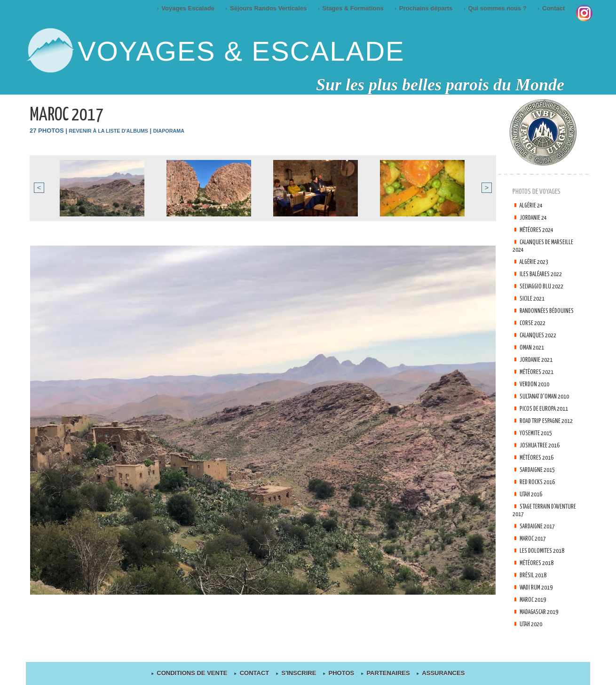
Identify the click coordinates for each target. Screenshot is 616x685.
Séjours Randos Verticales (267, 8)
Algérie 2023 (536, 262)
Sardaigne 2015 (540, 485)
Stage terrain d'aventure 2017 (534, 525)
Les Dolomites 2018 (545, 566)
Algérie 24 (533, 205)
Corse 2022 (534, 323)
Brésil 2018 (535, 590)
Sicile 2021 (534, 299)
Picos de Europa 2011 (547, 416)
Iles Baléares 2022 (544, 274)
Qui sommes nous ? (496, 8)
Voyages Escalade (187, 8)
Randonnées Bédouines (549, 311)
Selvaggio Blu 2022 (545, 286)
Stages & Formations (351, 8)
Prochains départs (424, 8)
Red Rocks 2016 (539, 497)
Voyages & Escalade (241, 51)
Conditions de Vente (193, 673)
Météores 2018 (539, 578)
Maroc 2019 (535, 615)
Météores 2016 (539, 473)
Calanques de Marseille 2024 (533, 246)
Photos (339, 673)
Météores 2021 (539, 372)
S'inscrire (297, 673)
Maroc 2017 (535, 554)
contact (255, 673)
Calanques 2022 (541, 335)
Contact (552, 8)
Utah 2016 (533, 509)
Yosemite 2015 (538, 448)
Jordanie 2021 (538, 360)
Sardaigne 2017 (540, 541)
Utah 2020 (533, 639)
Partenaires (384, 673)
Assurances (437, 673)
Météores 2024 (539, 230)
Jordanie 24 (535, 218)
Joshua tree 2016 (542, 460)
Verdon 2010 (536, 384)
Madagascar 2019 (543, 627)
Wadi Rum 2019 (539, 602)
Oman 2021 (534, 347)
